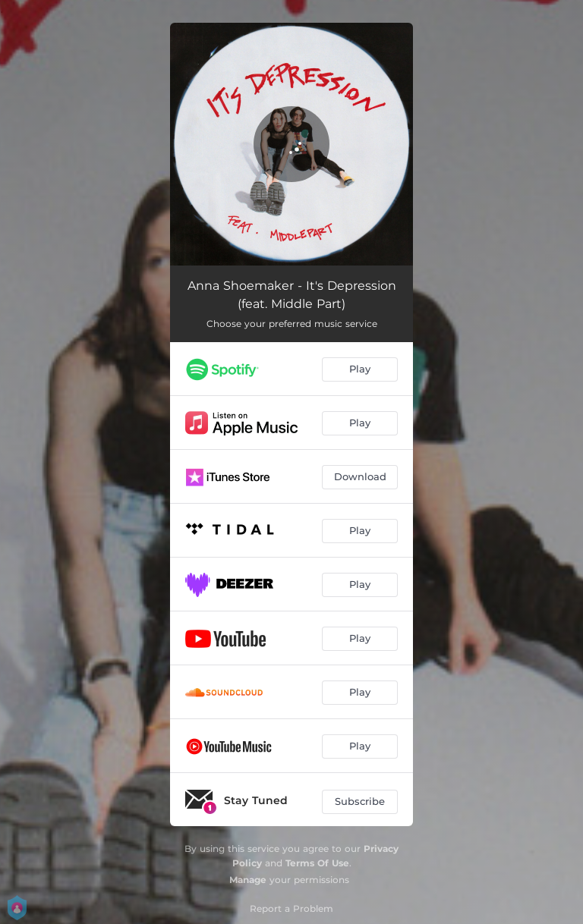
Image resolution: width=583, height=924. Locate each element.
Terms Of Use (317, 863)
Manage (248, 880)
